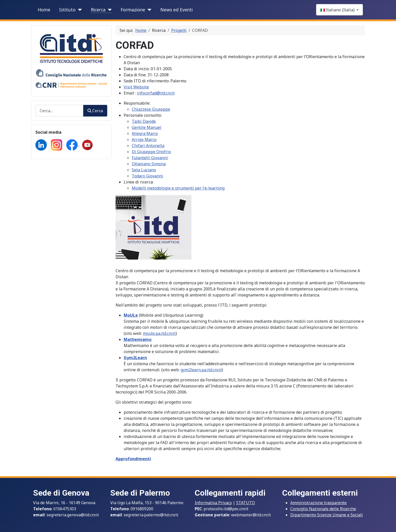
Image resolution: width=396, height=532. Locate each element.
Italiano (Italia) (338, 10)
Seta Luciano (144, 170)
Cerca (95, 111)
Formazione (133, 10)
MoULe (131, 315)
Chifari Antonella (148, 146)
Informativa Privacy (213, 503)
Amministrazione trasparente (318, 503)
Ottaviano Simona (149, 164)
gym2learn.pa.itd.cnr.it (201, 370)
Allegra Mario (145, 133)
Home (44, 10)
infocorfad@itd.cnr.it (156, 93)
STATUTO (246, 503)
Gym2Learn (135, 358)
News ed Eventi (177, 10)
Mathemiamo (138, 339)
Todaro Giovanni (147, 176)
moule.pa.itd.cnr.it (159, 333)
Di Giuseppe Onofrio (151, 152)
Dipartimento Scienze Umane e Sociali (327, 515)
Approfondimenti (133, 459)
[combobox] (59, 111)
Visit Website (136, 87)
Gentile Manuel (147, 127)
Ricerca (98, 10)
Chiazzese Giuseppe (151, 109)
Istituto (67, 10)
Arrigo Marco (144, 140)
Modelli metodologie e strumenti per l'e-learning (178, 188)
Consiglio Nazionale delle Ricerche (323, 509)
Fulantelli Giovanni (150, 158)
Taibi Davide (144, 121)
